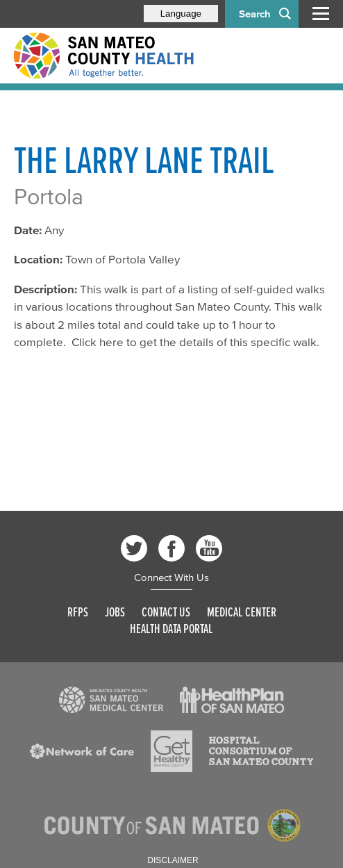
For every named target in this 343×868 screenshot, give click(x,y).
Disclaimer (173, 860)
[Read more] (111, 700)
